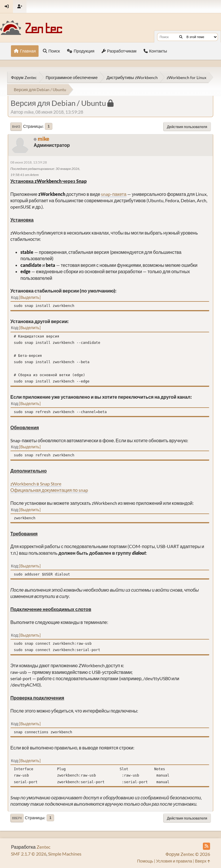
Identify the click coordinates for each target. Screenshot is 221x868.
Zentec (43, 847)
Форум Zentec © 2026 (188, 854)
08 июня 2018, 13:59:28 (29, 162)
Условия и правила (174, 861)
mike (43, 139)
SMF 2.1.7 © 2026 (29, 854)
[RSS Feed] (206, 846)
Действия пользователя (187, 127)
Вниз (16, 127)
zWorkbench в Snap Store (36, 484)
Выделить (30, 297)
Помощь (145, 861)
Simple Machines (65, 854)
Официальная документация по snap (49, 490)
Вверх (17, 818)
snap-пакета (114, 194)
